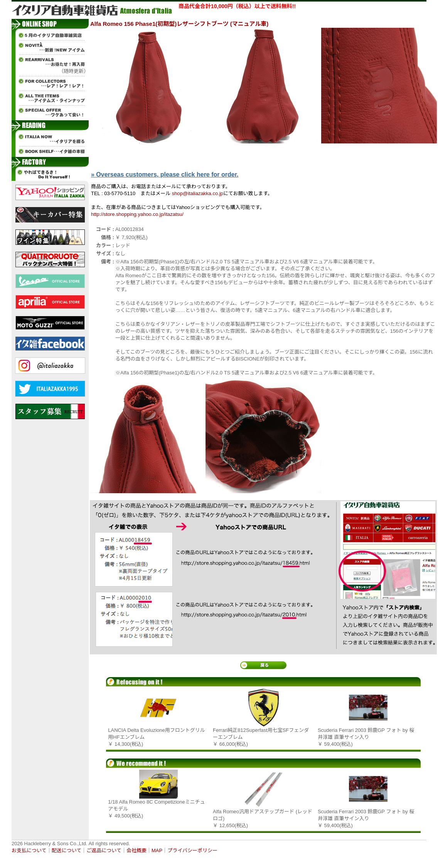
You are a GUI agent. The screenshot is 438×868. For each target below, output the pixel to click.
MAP (157, 850)
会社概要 (136, 850)
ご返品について (104, 850)
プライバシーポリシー (192, 850)
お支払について (29, 850)
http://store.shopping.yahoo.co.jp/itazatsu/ (137, 214)
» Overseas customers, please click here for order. (165, 174)
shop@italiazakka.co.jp (198, 193)
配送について (67, 850)
